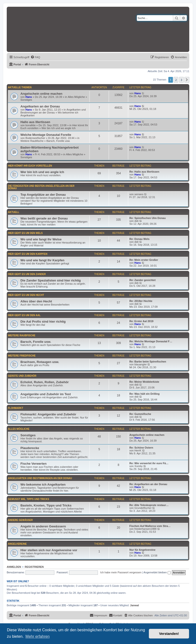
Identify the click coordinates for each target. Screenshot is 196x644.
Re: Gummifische (140, 414)
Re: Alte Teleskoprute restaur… (149, 505)
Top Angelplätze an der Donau (43, 195)
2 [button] (176, 80)
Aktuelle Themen (20, 87)
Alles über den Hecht (36, 301)
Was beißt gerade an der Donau (44, 218)
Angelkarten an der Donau (40, 106)
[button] (187, 80)
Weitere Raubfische (32, 141)
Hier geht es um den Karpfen (28, 254)
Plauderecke (30, 448)
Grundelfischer (143, 508)
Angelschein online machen (41, 94)
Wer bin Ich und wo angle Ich (58, 128)
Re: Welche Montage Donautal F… (151, 341)
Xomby (139, 466)
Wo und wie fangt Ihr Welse (41, 239)
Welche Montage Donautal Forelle (46, 135)
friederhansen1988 (145, 529)
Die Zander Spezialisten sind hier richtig (51, 280)
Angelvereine (17, 544)
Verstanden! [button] (169, 634)
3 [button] (181, 80)
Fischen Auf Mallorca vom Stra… (150, 526)
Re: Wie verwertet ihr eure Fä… (149, 463)
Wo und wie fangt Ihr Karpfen (42, 260)
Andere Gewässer (20, 520)
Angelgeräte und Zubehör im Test (46, 394)
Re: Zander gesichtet (142, 280)
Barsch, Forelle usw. (58, 141)
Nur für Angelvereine (142, 550)
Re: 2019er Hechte (141, 301)
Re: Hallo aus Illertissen (144, 172)
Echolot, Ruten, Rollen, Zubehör (45, 382)
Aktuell (14, 212)
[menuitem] (35, 57)
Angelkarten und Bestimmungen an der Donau (53, 111)
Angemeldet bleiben (157, 572)
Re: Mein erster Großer (144, 260)
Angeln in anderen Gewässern (43, 526)
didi (136, 221)
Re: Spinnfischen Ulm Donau (148, 218)
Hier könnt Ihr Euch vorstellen (30, 166)
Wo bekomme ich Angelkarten (43, 485)
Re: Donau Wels (139, 239)
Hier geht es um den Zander (27, 274)
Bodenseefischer (35, 138)
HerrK (138, 450)
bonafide (31, 125)
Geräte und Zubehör (22, 376)
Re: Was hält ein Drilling (145, 394)
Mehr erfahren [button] (38, 636)
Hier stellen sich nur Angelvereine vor (49, 550)
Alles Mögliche (76, 97)
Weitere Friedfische (22, 356)
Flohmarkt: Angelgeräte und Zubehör (48, 414)
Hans (29, 97)
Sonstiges (26, 100)
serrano (139, 194)
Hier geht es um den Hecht (26, 295)
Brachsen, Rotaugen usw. (40, 362)
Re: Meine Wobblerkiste (144, 382)
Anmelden (14, 567)
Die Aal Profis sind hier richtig (43, 322)
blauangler (141, 364)
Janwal (135, 605)
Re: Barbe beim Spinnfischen (148, 362)
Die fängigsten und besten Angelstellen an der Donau (41, 187)
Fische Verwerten (33, 464)
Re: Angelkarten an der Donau (148, 484)
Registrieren (34, 567)
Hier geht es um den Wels (25, 233)
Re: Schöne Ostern (141, 448)
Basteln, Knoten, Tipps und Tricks (46, 505)
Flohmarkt (16, 408)
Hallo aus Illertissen (35, 122)
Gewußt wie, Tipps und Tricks (28, 499)
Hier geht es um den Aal (24, 315)
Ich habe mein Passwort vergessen (121, 572)
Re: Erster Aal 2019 (141, 321)
